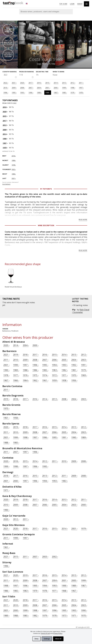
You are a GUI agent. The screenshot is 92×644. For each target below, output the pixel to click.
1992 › (74, 365)
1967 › (6, 380)
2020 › (23, 83)
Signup (80, 4)
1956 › (74, 380)
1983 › (55, 370)
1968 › (65, 591)
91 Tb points (46, 189)
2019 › (16, 355)
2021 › (14, 83)
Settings (47, 639)
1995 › (14, 93)
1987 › (56, 93)
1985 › (64, 93)
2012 (5, 125)
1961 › (45, 380)
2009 (5, 130)
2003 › (84, 360)
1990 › (31, 93)
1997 (5, 143)
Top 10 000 (63, 4)
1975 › (35, 375)
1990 (5, 139)
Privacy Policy (58, 633)
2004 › (39, 88)
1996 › (6, 93)
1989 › (39, 93)
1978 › (81, 93)
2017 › (31, 83)
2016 (5, 107)
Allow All (58, 639)
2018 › (26, 355)
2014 (5, 134)
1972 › (55, 375)
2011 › (81, 83)
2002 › (55, 557)
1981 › (74, 370)
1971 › (65, 375)
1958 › (65, 380)
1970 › (74, 375)
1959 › (55, 380)
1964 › (26, 380)
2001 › (48, 88)
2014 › (56, 83)
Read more (83, 219)
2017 (5, 121)
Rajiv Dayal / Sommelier (81, 311)
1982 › (65, 370)
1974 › (45, 375)
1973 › (65, 615)
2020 (5, 112)
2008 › (23, 88)
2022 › (6, 83)
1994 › (55, 365)
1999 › (64, 88)
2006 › (55, 360)
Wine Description (46, 225)
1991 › (84, 365)
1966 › (16, 380)
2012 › (73, 83)
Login (72, 4)
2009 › (14, 88)
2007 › (31, 88)
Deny (36, 639)
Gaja (39, 64)
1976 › (26, 375)
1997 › (81, 88)
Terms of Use (45, 633)
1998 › (73, 88)
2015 (5, 116)
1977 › (16, 375)
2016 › (39, 83)
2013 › (64, 83)
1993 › (23, 93)
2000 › (56, 88)
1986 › (35, 370)
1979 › (73, 93)
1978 (5, 148)
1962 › (35, 380)
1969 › (84, 375)
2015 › (48, 83)
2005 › (65, 360)
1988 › (48, 93)
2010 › (6, 88)
